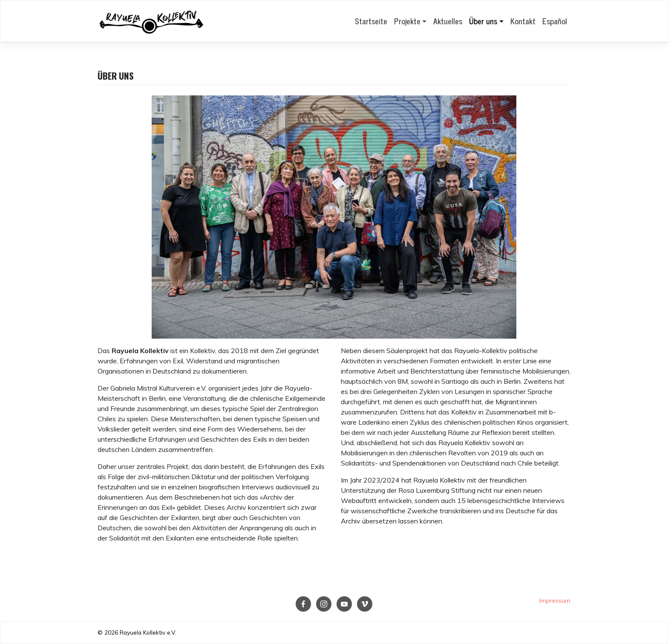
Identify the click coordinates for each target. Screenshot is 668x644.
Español (555, 21)
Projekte (407, 21)
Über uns (483, 21)
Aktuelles (448, 21)
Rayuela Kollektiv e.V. (148, 632)
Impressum (555, 601)
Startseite (371, 21)
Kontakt (523, 21)
